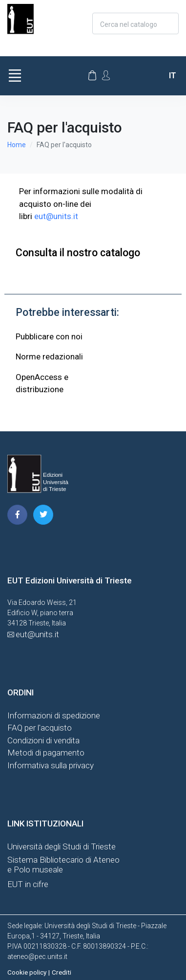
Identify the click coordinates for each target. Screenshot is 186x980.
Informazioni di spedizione (54, 715)
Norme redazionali (49, 356)
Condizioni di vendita (43, 740)
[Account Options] (106, 75)
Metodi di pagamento (46, 753)
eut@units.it (56, 216)
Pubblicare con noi (49, 336)
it (173, 76)
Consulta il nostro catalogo (78, 253)
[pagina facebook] (17, 515)
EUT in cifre (28, 884)
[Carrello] (92, 76)
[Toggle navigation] (15, 76)
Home (17, 145)
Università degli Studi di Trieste (62, 846)
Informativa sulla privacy (51, 765)
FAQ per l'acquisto (40, 728)
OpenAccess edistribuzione (42, 383)
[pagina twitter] (43, 515)
